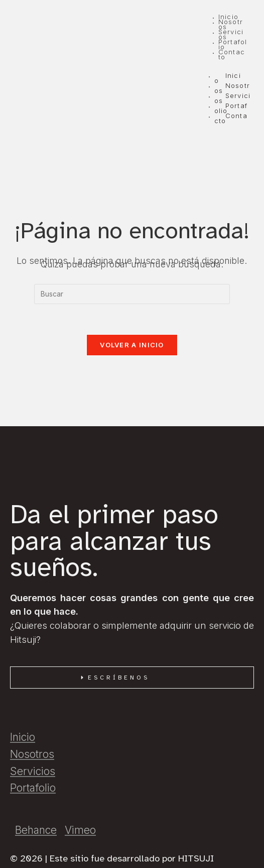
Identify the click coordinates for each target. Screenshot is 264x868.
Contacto (231, 118)
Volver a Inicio (132, 345)
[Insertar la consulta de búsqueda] (132, 294)
